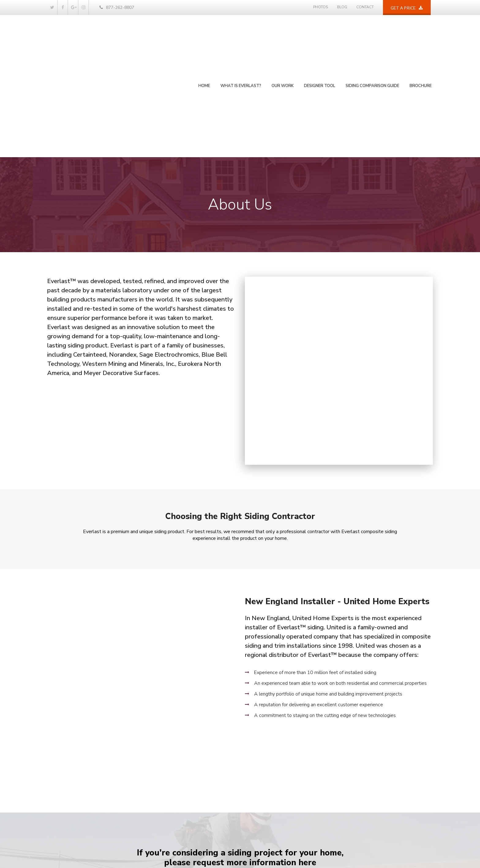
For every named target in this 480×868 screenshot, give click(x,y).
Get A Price (205, 657)
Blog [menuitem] (342, 7)
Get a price (408, 10)
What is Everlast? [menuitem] (241, 44)
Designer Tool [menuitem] (320, 44)
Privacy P (420, 854)
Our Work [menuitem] (283, 44)
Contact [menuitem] (365, 7)
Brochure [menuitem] (421, 44)
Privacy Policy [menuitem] (168, 821)
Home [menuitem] (204, 44)
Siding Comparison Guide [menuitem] (372, 44)
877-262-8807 (117, 8)
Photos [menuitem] (321, 7)
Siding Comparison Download (293, 657)
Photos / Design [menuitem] (171, 771)
